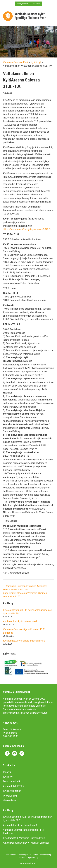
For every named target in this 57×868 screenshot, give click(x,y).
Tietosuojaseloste (27, 863)
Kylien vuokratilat (12, 791)
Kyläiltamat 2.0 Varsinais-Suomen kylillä (24, 641)
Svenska (36, 4)
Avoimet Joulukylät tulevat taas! (20, 621)
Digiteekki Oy (33, 858)
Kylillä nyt (36, 62)
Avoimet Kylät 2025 (13, 786)
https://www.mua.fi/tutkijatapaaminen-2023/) (27, 229)
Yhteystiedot (23, 4)
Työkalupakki (10, 796)
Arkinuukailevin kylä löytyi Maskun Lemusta (26, 843)
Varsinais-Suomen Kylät (16, 62)
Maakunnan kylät (12, 781)
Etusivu (7, 772)
